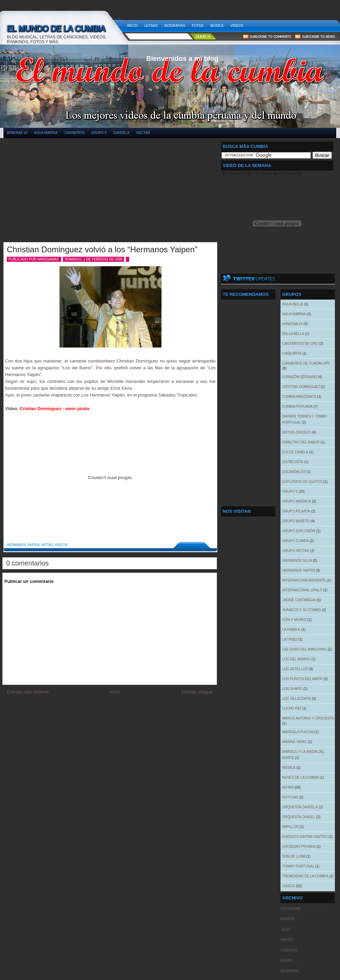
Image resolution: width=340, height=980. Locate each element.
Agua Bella (293, 304)
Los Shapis (292, 689)
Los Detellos (295, 669)
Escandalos (294, 472)
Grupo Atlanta (296, 511)
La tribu (290, 639)
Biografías (175, 26)
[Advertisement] (57, 193)
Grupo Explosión (299, 531)
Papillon (290, 827)
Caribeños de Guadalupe (306, 363)
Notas (47, 545)
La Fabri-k (291, 630)
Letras (151, 26)
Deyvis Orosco (296, 432)
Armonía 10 (17, 133)
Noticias (290, 797)
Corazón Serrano (300, 377)
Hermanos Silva (297, 561)
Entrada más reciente (28, 692)
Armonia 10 (292, 324)
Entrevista (293, 462)
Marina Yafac (295, 742)
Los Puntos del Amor (302, 679)
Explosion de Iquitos (302, 482)
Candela (121, 133)
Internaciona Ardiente (304, 580)
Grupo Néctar (296, 551)
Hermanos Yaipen (23, 545)
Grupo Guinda (295, 541)
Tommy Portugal (298, 866)
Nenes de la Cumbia (300, 778)
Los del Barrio (296, 659)
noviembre (291, 909)
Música (217, 26)
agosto (288, 919)
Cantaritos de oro (300, 344)
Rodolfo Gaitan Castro (305, 837)
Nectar (143, 133)
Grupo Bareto (296, 521)
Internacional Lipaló (302, 590)
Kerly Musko (294, 620)
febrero (289, 950)
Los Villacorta (296, 699)
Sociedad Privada (299, 847)
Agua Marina (46, 133)
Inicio (132, 26)
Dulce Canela (295, 452)
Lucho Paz (292, 708)
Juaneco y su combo (302, 610)
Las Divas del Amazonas (304, 649)
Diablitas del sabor (301, 442)
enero (287, 960)
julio (285, 930)
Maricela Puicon (298, 732)
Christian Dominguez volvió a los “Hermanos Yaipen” (102, 249)
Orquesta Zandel (299, 817)
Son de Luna (294, 856)
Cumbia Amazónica (299, 397)
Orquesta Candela (300, 807)
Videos (237, 26)
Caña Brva (292, 353)
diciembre (290, 971)
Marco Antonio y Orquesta (308, 718)
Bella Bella (293, 334)
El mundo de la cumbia (64, 24)
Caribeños (75, 133)
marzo (287, 940)
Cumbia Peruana (297, 407)
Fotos (198, 26)
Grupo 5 (99, 133)
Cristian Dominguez (301, 387)
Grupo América (296, 501)
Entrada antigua (197, 692)
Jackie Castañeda (299, 600)
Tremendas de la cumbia (305, 876)
